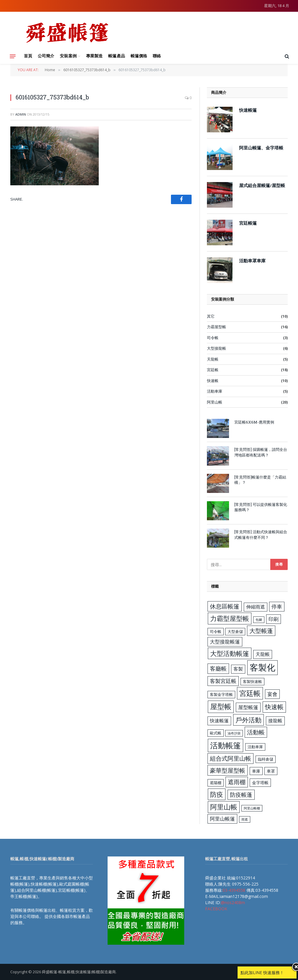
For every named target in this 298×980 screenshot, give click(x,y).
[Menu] (13, 56)
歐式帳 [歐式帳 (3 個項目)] (216, 733)
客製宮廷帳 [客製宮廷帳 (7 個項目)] (223, 681)
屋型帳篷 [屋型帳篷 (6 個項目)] (248, 707)
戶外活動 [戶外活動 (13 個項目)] (248, 720)
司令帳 (213, 338)
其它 (211, 316)
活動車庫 (215, 391)
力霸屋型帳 (216, 327)
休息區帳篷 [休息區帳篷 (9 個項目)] (225, 606)
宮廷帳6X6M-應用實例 (254, 422)
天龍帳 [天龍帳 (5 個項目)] (263, 654)
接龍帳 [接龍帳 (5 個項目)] (275, 721)
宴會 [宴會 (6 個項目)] (272, 694)
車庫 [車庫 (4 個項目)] (256, 771)
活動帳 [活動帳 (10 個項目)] (256, 732)
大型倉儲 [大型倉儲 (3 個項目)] (235, 631)
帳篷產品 (116, 56)
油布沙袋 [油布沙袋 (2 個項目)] (234, 733)
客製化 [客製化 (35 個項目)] (262, 667)
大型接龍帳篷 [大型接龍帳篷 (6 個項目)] (225, 642)
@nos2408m (233, 902)
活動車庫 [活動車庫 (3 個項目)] (255, 747)
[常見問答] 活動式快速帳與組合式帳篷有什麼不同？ (261, 535)
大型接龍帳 (216, 348)
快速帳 (213, 381)
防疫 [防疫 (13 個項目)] (217, 794)
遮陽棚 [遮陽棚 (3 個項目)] (216, 783)
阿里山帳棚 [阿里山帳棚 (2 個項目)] (252, 808)
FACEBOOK (216, 909)
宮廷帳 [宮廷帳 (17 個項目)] (250, 693)
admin (21, 114)
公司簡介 (46, 56)
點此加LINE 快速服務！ (262, 972)
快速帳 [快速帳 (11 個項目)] (274, 707)
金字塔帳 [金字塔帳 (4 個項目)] (260, 782)
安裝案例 (68, 56)
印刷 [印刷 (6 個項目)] (274, 619)
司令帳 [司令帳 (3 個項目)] (216, 631)
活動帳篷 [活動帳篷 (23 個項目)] (225, 745)
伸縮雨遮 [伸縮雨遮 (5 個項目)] (256, 607)
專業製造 (94, 56)
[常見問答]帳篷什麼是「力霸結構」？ (260, 480)
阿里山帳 (215, 402)
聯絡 (157, 56)
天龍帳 (213, 359)
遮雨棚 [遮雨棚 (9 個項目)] (237, 782)
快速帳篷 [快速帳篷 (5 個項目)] (219, 721)
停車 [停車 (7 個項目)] (277, 606)
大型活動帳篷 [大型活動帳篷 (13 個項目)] (230, 653)
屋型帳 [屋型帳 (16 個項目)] (221, 706)
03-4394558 (234, 890)
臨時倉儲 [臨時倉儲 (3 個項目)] (266, 759)
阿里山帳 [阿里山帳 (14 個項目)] (224, 807)
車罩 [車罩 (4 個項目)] (271, 771)
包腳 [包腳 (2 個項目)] (259, 620)
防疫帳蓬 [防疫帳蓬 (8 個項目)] (241, 795)
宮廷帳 (213, 370)
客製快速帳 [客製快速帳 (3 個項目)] (252, 681)
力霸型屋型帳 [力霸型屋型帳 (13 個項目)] (230, 618)
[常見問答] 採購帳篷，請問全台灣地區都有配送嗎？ (261, 452)
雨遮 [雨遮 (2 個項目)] (245, 819)
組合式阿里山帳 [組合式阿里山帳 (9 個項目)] (231, 758)
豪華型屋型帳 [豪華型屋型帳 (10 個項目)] (228, 770)
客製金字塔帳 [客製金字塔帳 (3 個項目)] (221, 694)
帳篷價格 (139, 56)
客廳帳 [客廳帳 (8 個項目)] (218, 669)
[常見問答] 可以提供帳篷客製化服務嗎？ (261, 507)
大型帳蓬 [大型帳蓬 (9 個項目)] (261, 631)
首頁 (28, 56)
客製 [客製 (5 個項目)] (238, 669)
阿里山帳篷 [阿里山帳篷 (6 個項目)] (222, 819)
